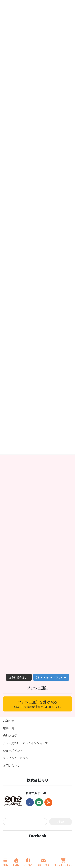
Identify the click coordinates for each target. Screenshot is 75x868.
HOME (16, 862)
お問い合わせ (11, 765)
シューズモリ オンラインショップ (25, 743)
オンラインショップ (63, 862)
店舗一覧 (9, 728)
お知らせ (9, 721)
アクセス (28, 862)
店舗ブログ (10, 736)
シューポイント (13, 751)
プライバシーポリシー (17, 758)
